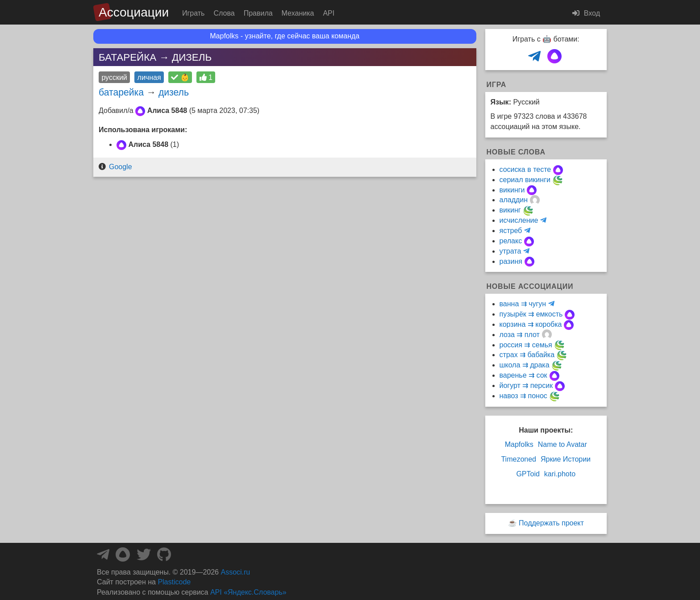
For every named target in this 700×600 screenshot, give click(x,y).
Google (121, 167)
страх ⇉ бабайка (527, 355)
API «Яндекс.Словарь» (248, 592)
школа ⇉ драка (525, 365)
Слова (224, 13)
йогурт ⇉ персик (526, 385)
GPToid (528, 474)
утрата (510, 251)
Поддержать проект (551, 523)
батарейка (121, 92)
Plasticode (174, 582)
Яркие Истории (566, 459)
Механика (298, 13)
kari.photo (560, 474)
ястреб (511, 231)
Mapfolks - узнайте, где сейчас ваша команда (285, 36)
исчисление (519, 220)
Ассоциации (134, 12)
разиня (511, 261)
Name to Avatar (562, 444)
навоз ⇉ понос (523, 396)
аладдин (514, 200)
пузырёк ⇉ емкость (531, 314)
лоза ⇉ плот (520, 335)
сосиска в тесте (525, 169)
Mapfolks (519, 444)
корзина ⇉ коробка (531, 324)
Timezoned (519, 459)
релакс (511, 241)
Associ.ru (235, 572)
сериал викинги (525, 180)
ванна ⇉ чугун (523, 304)
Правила (258, 13)
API (329, 13)
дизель (174, 92)
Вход (586, 13)
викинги (512, 190)
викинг (510, 210)
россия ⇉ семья (526, 345)
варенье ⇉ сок (523, 375)
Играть (193, 13)
